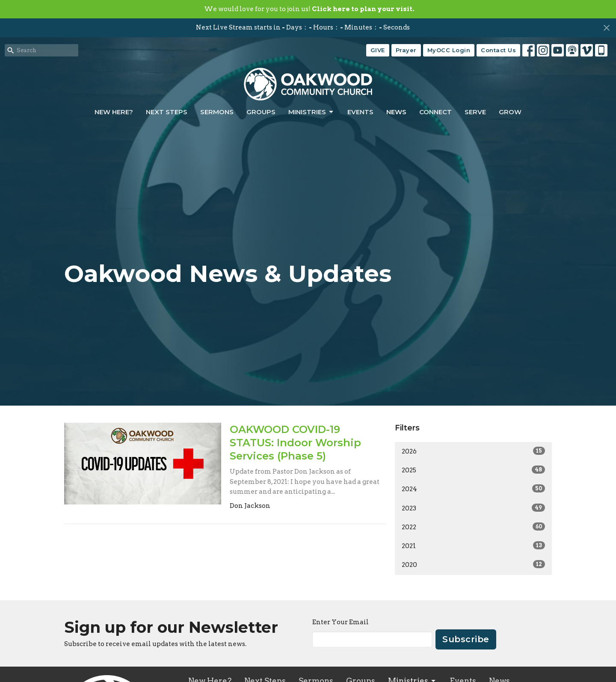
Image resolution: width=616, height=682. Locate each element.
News (396, 112)
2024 (473, 489)
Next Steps (167, 112)
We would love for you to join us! (309, 9)
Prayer (406, 50)
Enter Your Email (341, 622)
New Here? (114, 112)
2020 (473, 564)
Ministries (311, 112)
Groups (261, 112)
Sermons (217, 112)
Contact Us (498, 50)
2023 (473, 508)
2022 (473, 527)
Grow (510, 112)
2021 (473, 546)
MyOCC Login (449, 50)
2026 (473, 451)
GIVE (378, 50)
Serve (475, 112)
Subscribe (466, 639)
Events (360, 112)
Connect (435, 112)
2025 (473, 470)
